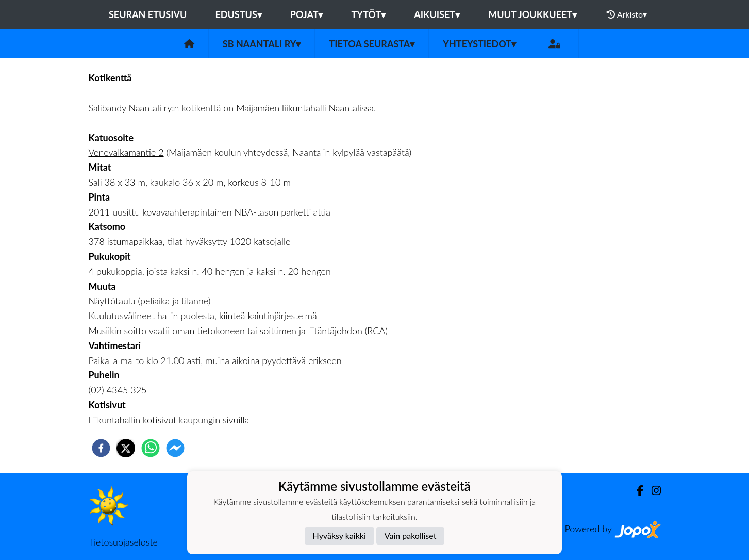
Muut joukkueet (532, 14)
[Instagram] (652, 491)
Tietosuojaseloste (123, 542)
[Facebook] (636, 491)
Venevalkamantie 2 (126, 152)
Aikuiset (437, 14)
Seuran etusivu (148, 14)
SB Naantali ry (262, 44)
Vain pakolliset (411, 536)
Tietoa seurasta (372, 44)
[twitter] (126, 448)
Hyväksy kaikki (339, 536)
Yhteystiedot (479, 44)
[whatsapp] (151, 448)
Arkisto (627, 14)
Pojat (307, 14)
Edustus (238, 14)
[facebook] (101, 448)
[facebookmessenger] (175, 448)
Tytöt (368, 14)
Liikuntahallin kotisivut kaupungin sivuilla (169, 420)
